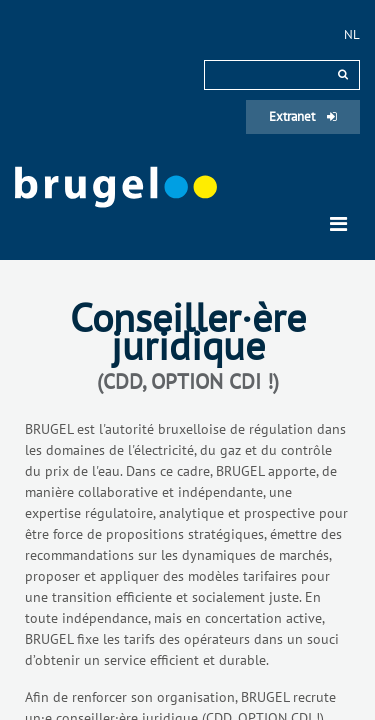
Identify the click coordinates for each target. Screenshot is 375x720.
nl (352, 34)
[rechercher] (343, 74)
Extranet (303, 116)
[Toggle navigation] (338, 224)
